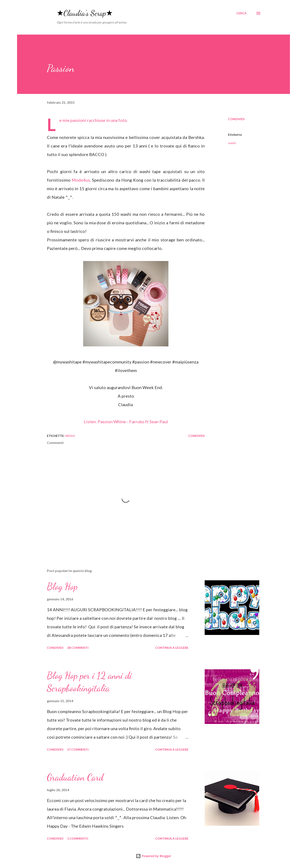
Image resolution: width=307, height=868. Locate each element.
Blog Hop (62, 586)
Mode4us (81, 180)
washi (232, 143)
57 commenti (78, 749)
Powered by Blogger (153, 856)
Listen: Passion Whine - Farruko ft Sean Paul (126, 422)
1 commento (78, 838)
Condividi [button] (236, 119)
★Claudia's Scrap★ (85, 13)
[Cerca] (241, 13)
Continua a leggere (172, 648)
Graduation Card (75, 777)
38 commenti (78, 648)
